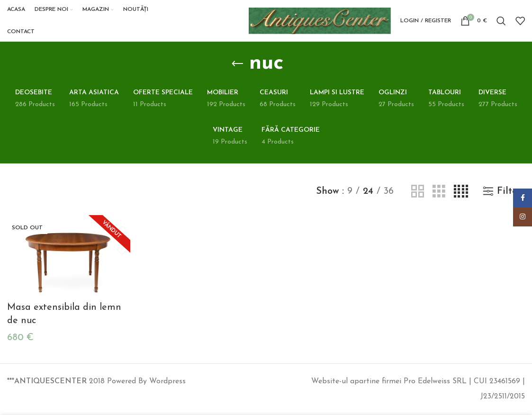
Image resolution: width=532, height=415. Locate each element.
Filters (511, 198)
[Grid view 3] (439, 198)
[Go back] (237, 70)
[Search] (501, 24)
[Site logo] (320, 23)
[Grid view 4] (461, 198)
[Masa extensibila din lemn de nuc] (68, 262)
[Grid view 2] (418, 198)
